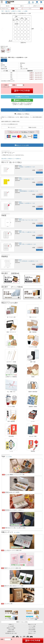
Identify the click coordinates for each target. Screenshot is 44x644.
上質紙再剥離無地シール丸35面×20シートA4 (28, 191)
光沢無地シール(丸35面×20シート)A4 (27, 167)
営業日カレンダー (32, 633)
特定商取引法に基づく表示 (11, 633)
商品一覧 (8, 6)
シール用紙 (25, 11)
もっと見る (9, 457)
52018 (20, 231)
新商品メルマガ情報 (11, 628)
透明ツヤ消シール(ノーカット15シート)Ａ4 (28, 220)
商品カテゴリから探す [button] (23, 145)
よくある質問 (11, 626)
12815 (20, 190)
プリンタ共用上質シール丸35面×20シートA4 (28, 261)
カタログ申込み (32, 628)
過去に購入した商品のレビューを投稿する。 (12, 159)
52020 (20, 243)
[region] (22, 11)
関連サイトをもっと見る (22, 622)
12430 (20, 166)
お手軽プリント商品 (16, 11)
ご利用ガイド (11, 624)
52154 (20, 260)
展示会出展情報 (32, 630)
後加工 (22, 6)
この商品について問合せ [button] (23, 114)
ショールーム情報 (32, 632)
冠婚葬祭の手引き (11, 632)
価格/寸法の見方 (33, 127)
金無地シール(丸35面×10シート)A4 (26, 179)
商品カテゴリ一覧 (32, 624)
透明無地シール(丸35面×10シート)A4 (27, 203)
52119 (20, 219)
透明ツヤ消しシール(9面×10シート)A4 (27, 232)
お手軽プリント (36, 6)
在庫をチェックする (22, 97)
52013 (20, 202)
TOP (2, 11)
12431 (20, 178)
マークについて (12, 127)
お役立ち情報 (11, 630)
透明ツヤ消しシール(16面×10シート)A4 (27, 244)
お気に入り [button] (23, 110)
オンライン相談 (32, 626)
